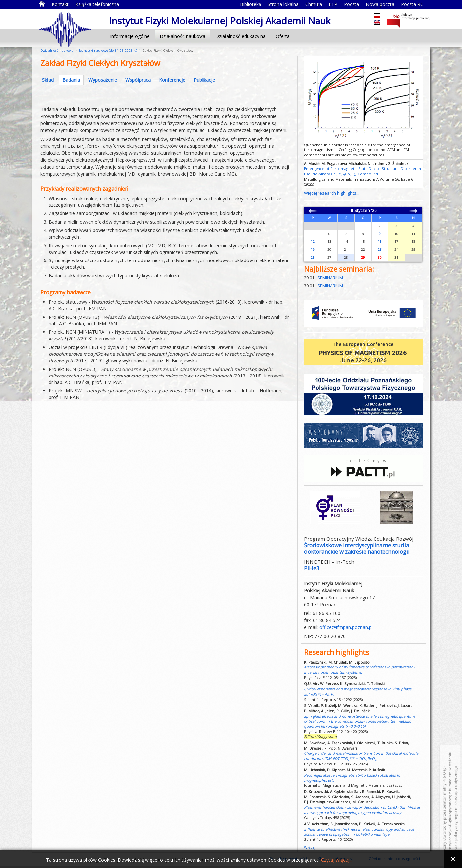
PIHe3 (312, 568)
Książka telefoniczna (97, 4)
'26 (374, 211)
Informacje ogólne (130, 36)
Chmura (314, 4)
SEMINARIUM (330, 278)
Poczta (351, 4)
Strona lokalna (283, 4)
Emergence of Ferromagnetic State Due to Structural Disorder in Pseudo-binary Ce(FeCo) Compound (362, 171)
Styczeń (362, 211)
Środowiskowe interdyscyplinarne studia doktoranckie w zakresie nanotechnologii (357, 548)
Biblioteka (251, 4)
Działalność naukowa (183, 36)
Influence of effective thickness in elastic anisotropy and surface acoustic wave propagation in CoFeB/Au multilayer (359, 832)
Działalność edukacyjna (241, 36)
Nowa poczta (380, 4)
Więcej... (311, 847)
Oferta (283, 36)
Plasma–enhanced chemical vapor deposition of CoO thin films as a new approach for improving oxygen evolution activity (362, 810)
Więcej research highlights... (332, 193)
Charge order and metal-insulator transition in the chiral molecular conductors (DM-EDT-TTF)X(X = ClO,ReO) (362, 756)
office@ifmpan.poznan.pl (346, 627)
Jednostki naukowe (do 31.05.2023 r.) (108, 51)
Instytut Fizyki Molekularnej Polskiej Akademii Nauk (65, 29)
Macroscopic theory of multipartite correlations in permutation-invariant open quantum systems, (359, 670)
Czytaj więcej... (337, 860)
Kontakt (60, 4)
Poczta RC (412, 4)
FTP (333, 4)
